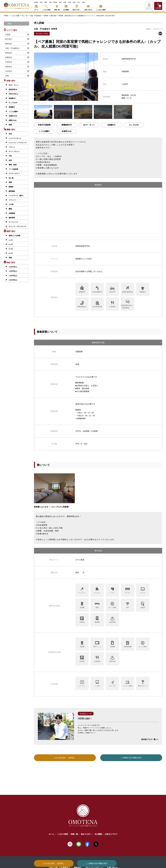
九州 (79, 2)
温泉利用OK (13, 90)
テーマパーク (13, 222)
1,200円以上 (13, 267)
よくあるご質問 (101, 7)
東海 (60, 2)
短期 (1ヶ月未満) (15, 236)
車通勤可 (12, 107)
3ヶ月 (11, 249)
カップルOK (13, 103)
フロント (12, 147)
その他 (11, 204)
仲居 (10, 134)
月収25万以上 (13, 94)
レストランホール (15, 138)
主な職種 (66, 7)
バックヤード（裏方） (17, 196)
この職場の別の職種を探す (97, 863)
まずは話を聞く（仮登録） (54, 863)
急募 (10, 125)
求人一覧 (25, 16)
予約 (10, 156)
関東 (46, 2)
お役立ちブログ (111, 834)
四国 (74, 2)
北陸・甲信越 (53, 2)
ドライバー (13, 200)
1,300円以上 (13, 271)
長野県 (46, 16)
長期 (10, 258)
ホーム (36, 7)
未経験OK (12, 98)
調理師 (11, 187)
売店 (10, 160)
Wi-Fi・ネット (14, 85)
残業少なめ (13, 120)
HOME (6, 16)
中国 (69, 2)
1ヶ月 (11, 240)
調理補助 (12, 191)
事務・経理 (13, 165)
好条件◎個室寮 (44, 125)
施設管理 (12, 218)
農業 (10, 209)
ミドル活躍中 (13, 112)
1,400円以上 (13, 276)
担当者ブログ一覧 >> (150, 739)
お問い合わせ (88, 7)
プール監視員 (13, 169)
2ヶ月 (11, 244)
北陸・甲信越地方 (36, 16)
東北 (41, 2)
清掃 (10, 182)
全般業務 (12, 213)
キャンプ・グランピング (17, 226)
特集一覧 (57, 7)
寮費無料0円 (67, 125)
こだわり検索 (46, 7)
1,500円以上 (13, 280)
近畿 (65, 2)
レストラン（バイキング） (18, 143)
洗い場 (11, 178)
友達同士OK (13, 116)
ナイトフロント (14, 151)
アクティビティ (14, 174)
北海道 (36, 2)
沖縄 (83, 2)
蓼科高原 (54, 16)
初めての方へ (76, 7)
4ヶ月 (11, 253)
